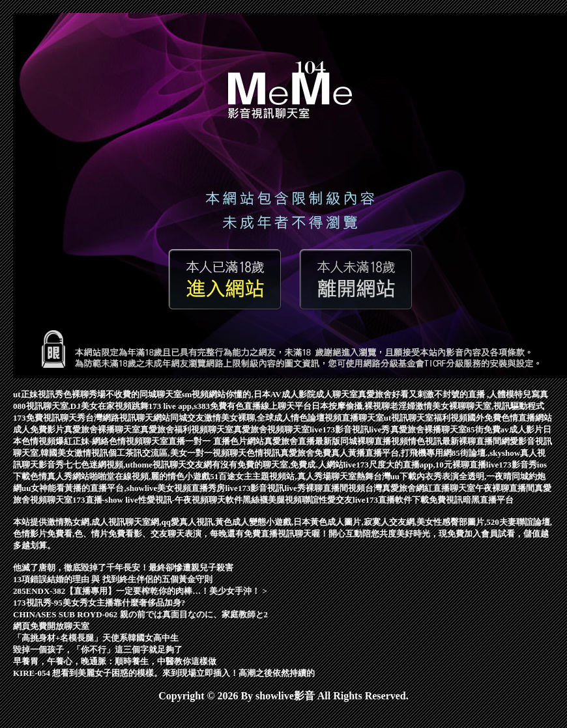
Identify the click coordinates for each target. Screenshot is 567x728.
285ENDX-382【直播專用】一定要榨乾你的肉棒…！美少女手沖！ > (140, 591)
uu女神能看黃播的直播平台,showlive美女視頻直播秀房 (123, 488)
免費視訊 (446, 500)
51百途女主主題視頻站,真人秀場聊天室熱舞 (291, 476)
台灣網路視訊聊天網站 (128, 418)
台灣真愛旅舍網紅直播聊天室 (420, 488)
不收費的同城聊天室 (144, 394)
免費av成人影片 (513, 429)
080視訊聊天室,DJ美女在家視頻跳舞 (81, 406)
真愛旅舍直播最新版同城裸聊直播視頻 (336, 441)
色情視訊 (263, 453)
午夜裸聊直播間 (505, 488)
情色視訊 (425, 441)
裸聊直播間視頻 (335, 488)
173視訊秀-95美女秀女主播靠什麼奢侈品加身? (99, 603)
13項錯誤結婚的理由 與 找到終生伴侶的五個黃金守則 (113, 579)
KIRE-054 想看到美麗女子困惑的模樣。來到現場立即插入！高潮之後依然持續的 (164, 673)
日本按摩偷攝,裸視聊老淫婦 (363, 406)
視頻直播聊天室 (354, 418)
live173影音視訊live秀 (350, 429)
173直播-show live (105, 500)
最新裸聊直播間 (472, 441)
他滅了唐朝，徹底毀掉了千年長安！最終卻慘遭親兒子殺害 (123, 567)
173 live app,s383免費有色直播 (205, 406)
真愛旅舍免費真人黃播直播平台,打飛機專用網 (366, 453)
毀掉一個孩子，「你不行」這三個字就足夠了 (98, 650)
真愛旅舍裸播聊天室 (102, 429)
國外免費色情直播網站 (510, 418)
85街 (475, 429)
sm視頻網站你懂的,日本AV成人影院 (249, 394)
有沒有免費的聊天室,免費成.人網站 (278, 465)
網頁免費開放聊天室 (51, 626)
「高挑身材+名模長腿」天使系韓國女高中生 (96, 638)
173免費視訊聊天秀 (49, 418)
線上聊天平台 (286, 406)
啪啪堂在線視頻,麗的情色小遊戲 (150, 476)
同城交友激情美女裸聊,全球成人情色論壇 (247, 418)
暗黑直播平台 (488, 500)
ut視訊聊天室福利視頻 (426, 418)
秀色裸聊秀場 (80, 394)
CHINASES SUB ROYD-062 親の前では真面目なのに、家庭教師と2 (140, 614)
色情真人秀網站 (60, 476)
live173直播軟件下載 (391, 500)
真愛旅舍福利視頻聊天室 (187, 429)
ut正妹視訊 (34, 394)
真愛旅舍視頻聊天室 (271, 429)
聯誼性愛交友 (327, 500)
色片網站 (247, 441)
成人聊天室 (337, 394)
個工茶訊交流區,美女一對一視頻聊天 (177, 453)
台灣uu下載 (395, 476)
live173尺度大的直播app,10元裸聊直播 (415, 465)
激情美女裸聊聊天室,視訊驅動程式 (480, 406)
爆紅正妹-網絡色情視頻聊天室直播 (120, 441)
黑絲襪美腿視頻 (272, 500)
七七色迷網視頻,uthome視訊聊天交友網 (138, 465)
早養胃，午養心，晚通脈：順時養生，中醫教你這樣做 (115, 661)
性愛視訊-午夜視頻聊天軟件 (190, 500)
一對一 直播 (207, 441)
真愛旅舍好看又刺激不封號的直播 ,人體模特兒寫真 (453, 394)
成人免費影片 (38, 429)
